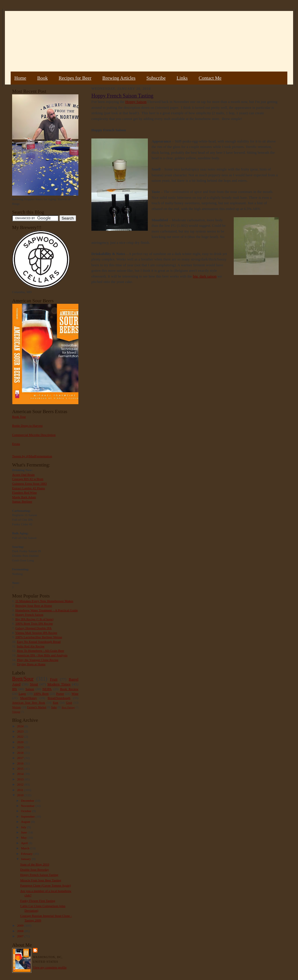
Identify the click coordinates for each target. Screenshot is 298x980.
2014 (21, 774)
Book (43, 78)
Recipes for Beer (75, 78)
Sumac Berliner (22, 501)
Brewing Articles (119, 78)
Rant (55, 703)
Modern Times (59, 684)
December (28, 801)
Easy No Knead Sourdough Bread (39, 642)
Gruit (69, 703)
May (24, 837)
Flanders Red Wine (24, 492)
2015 (21, 769)
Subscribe (156, 78)
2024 (21, 726)
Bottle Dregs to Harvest (27, 426)
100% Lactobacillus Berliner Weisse (39, 637)
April (25, 843)
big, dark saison (205, 276)
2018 (21, 753)
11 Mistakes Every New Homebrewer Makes (44, 601)
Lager (22, 694)
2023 (21, 731)
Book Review (69, 689)
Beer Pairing (68, 707)
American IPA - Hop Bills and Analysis (42, 655)
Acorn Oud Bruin (23, 475)
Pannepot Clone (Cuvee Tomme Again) (46, 885)
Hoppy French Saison (29, 614)
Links (182, 78)
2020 (21, 742)
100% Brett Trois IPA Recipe (34, 623)
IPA (15, 689)
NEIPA (47, 689)
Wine (75, 694)
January (27, 859)
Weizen (16, 707)
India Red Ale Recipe (31, 646)
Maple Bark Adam (24, 497)
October (27, 811)
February (27, 854)
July (24, 827)
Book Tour (19, 417)
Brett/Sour (23, 679)
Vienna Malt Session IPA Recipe (36, 633)
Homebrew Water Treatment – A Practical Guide (47, 610)
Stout (34, 684)
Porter (60, 694)
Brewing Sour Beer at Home (34, 606)
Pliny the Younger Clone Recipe (38, 660)
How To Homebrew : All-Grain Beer (41, 651)
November (28, 806)
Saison (30, 689)
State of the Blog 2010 (35, 864)
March (26, 848)
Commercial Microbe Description (34, 435)
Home (20, 78)
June (24, 832)
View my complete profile (50, 967)
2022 (21, 737)
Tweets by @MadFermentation (32, 456)
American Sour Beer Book (29, 703)
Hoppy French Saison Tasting (39, 875)
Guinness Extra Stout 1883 (29, 484)
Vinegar (16, 712)
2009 (21, 925)
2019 (21, 747)
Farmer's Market (37, 707)
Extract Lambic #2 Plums (29, 488)
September (28, 816)
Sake (54, 707)
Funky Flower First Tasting (38, 901)
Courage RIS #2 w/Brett (28, 479)
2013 (21, 779)
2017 (21, 758)
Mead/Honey (29, 698)
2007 (21, 936)
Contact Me (210, 78)
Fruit (54, 679)
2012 (21, 784)
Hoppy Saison (136, 102)
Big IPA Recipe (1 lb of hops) (34, 619)
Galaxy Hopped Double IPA (33, 628)
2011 (21, 790)
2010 (21, 795)
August (26, 822)
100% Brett (41, 694)
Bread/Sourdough (59, 698)
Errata (16, 444)
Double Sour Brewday (35, 870)
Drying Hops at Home (31, 664)
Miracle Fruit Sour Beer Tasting (41, 880)
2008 (21, 931)
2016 (21, 763)
